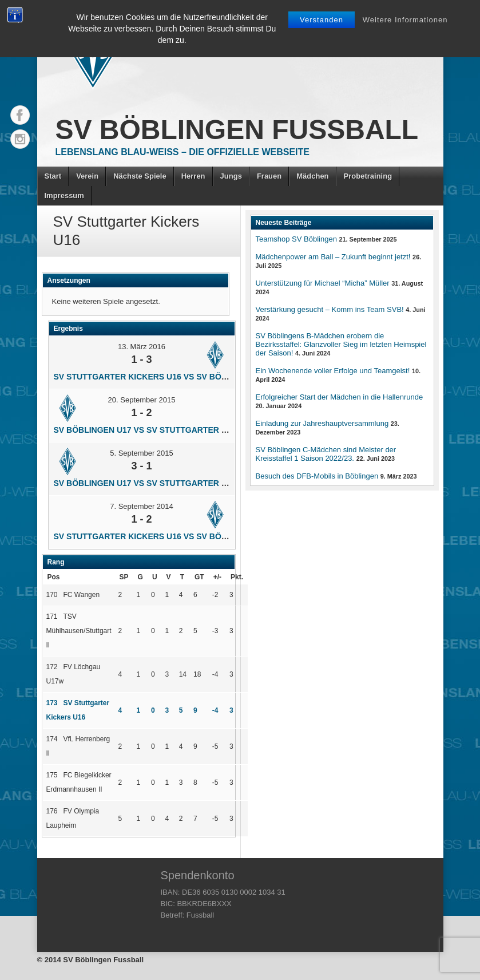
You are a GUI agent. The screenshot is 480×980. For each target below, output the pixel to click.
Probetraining (368, 176)
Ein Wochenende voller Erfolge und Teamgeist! (333, 371)
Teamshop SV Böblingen (296, 239)
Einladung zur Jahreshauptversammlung (322, 423)
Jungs (231, 176)
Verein (87, 176)
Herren (193, 176)
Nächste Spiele (140, 176)
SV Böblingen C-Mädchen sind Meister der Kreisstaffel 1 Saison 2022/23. (326, 454)
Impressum (64, 195)
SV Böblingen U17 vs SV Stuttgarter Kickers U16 (164, 430)
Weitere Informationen (405, 20)
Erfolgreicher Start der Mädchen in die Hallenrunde (340, 397)
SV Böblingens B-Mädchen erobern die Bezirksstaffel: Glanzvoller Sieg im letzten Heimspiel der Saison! (341, 344)
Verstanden (322, 20)
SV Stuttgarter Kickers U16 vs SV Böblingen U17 (164, 377)
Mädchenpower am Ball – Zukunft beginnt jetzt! (333, 257)
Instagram (20, 139)
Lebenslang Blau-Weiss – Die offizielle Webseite (183, 152)
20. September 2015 (142, 400)
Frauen (269, 176)
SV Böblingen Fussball (237, 130)
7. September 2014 (142, 506)
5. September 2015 (142, 453)
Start (53, 176)
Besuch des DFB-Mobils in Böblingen (317, 476)
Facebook (20, 115)
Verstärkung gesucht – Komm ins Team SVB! (330, 309)
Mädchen (312, 176)
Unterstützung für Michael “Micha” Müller (323, 283)
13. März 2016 (142, 347)
